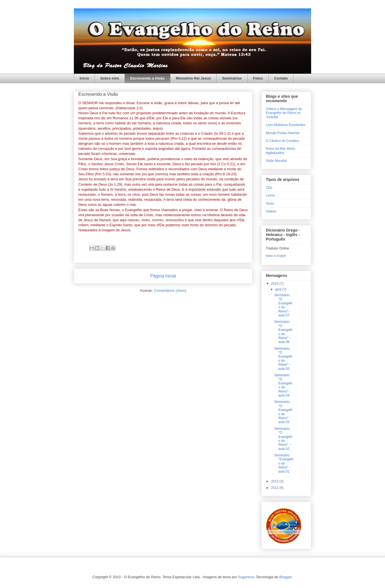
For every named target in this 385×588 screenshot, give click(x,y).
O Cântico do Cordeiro (282, 141)
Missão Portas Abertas (283, 133)
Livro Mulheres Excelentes (286, 125)
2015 (275, 284)
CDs (269, 188)
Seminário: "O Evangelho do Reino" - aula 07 (283, 305)
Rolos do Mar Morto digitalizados (280, 151)
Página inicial (163, 276)
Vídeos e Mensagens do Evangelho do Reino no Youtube (284, 113)
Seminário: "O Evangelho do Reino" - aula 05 (283, 359)
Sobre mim (110, 78)
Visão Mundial (276, 161)
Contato (281, 78)
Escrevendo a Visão (148, 78)
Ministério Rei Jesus (193, 78)
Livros (270, 195)
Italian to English (276, 256)
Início (84, 78)
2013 (275, 481)
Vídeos (271, 211)
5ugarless (246, 577)
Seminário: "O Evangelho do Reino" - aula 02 (283, 439)
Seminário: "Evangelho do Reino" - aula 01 (284, 463)
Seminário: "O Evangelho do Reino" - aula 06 (283, 332)
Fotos (258, 78)
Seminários (232, 78)
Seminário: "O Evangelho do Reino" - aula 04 (283, 385)
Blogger (285, 577)
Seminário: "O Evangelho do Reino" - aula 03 (283, 412)
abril (279, 290)
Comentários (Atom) (170, 290)
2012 (275, 488)
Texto (270, 204)
